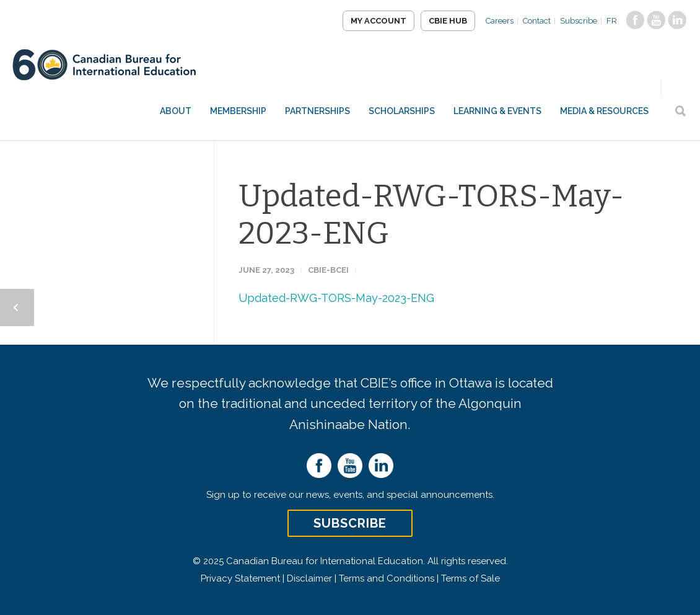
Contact (537, 21)
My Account (378, 21)
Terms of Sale (470, 578)
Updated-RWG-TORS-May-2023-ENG (336, 298)
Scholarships (402, 111)
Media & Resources (604, 111)
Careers (500, 21)
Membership (238, 111)
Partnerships (317, 111)
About (176, 111)
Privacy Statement (240, 578)
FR (612, 21)
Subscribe (579, 21)
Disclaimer (309, 578)
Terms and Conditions (387, 578)
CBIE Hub (448, 21)
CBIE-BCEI (328, 270)
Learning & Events (497, 111)
